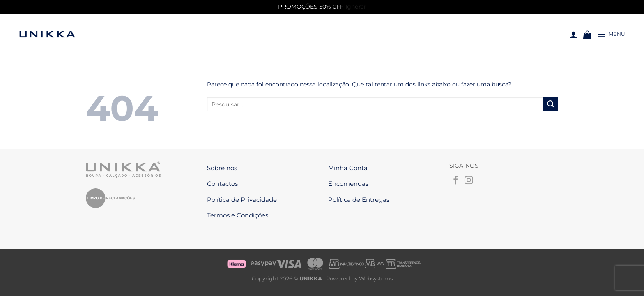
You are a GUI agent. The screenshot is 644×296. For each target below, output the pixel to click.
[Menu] (611, 34)
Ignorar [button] (356, 7)
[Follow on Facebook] (456, 181)
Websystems (376, 274)
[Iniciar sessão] (573, 35)
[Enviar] (551, 104)
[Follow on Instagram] (469, 181)
